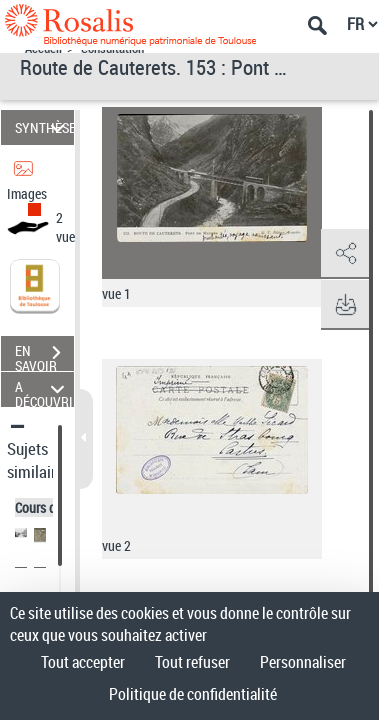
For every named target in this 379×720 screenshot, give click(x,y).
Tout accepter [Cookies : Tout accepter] (83, 662)
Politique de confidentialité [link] (193, 694)
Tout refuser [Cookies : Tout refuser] (192, 662)
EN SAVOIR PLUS (44, 355)
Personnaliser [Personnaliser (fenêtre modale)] (303, 662)
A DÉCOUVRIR (44, 389)
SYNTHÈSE (44, 127)
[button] (344, 254)
